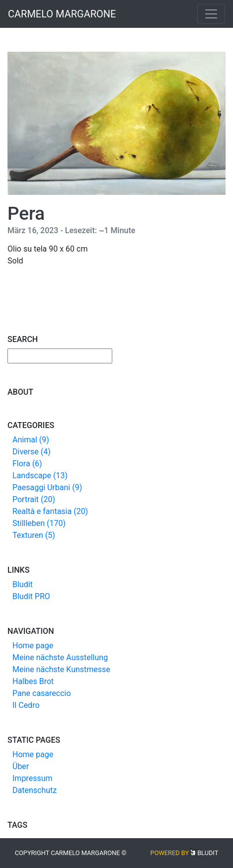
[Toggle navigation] (211, 14)
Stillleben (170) (39, 523)
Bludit (23, 584)
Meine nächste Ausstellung (60, 657)
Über (21, 766)
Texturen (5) (34, 535)
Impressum (33, 778)
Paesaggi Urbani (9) (47, 487)
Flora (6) (27, 464)
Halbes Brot (33, 681)
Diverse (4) (32, 452)
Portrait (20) (34, 499)
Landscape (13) (40, 476)
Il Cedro (26, 705)
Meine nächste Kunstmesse (61, 669)
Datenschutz (35, 790)
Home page (33, 646)
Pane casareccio (42, 693)
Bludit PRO (31, 596)
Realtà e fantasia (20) (50, 511)
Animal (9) (31, 440)
